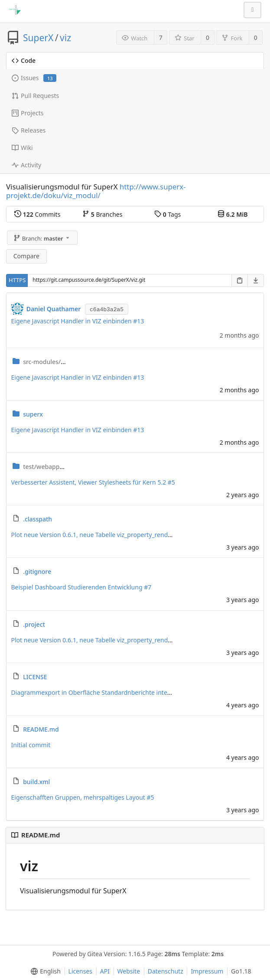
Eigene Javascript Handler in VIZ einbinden (72, 321)
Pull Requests (35, 96)
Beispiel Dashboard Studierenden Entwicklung (78, 587)
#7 (148, 587)
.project (34, 624)
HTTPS (17, 280)
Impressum (207, 971)
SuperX (38, 38)
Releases (29, 130)
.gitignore (37, 571)
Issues (34, 78)
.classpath (37, 519)
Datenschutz (166, 971)
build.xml (36, 782)
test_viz (66, 467)
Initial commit (31, 745)
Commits (37, 214)
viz (65, 38)
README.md (41, 729)
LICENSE (35, 677)
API (105, 971)
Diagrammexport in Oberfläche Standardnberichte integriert (98, 692)
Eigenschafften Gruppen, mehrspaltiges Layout (79, 797)
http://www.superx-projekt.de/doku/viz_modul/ (96, 191)
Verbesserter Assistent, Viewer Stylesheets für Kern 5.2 (89, 482)
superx (33, 414)
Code (24, 60)
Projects (28, 113)
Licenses (81, 971)
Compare (26, 256)
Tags (168, 214)
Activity (26, 165)
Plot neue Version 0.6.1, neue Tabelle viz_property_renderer (96, 535)
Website (129, 971)
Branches (102, 214)
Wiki (22, 148)
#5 (171, 482)
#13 (138, 321)
